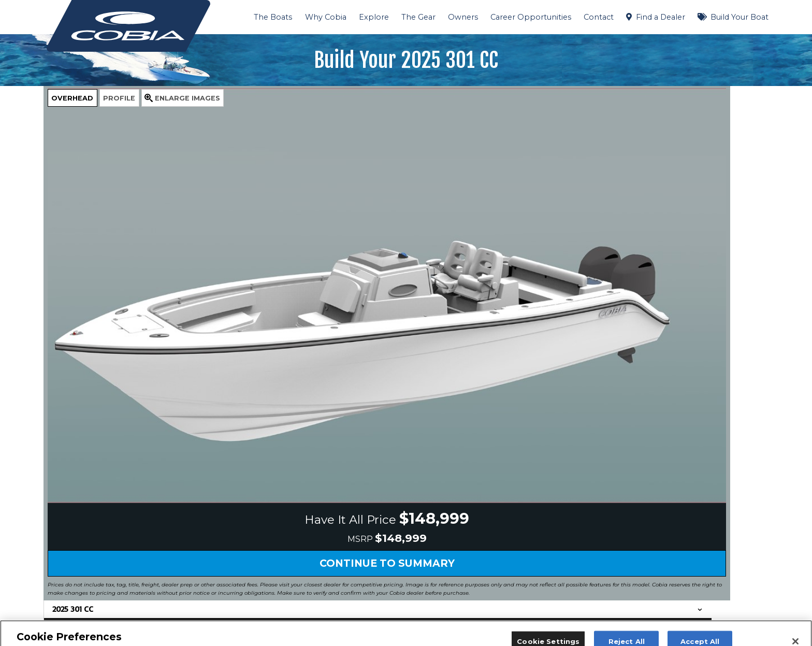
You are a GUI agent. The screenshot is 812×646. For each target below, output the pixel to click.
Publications (508, 503)
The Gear (418, 17)
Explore (374, 17)
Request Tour (211, 591)
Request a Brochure (522, 540)
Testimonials (360, 590)
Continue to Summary (259, 406)
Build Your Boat (740, 17)
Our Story (356, 552)
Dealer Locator (513, 527)
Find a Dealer (661, 17)
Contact (599, 17)
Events (498, 515)
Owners (463, 17)
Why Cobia (326, 17)
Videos (350, 577)
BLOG (349, 540)
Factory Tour (508, 552)
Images (187, 98)
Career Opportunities (531, 17)
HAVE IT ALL (361, 503)
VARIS (350, 565)
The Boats (273, 17)
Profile (119, 98)
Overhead (72, 98)
